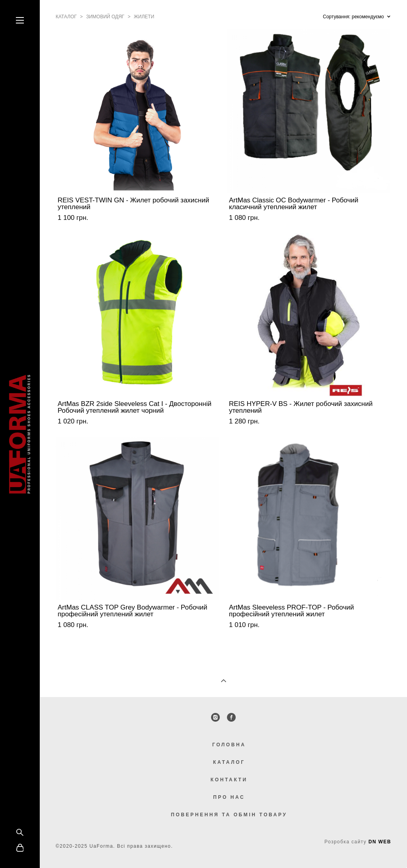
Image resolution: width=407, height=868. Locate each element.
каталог (66, 17)
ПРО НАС (229, 797)
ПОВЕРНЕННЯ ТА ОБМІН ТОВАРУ (229, 815)
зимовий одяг (105, 17)
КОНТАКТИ (229, 780)
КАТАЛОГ (229, 762)
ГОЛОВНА (229, 745)
